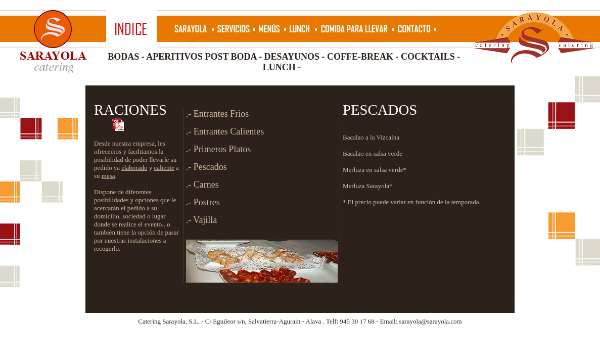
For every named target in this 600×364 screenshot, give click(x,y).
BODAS (123, 57)
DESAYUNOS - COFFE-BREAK (329, 57)
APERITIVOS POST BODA (201, 57)
